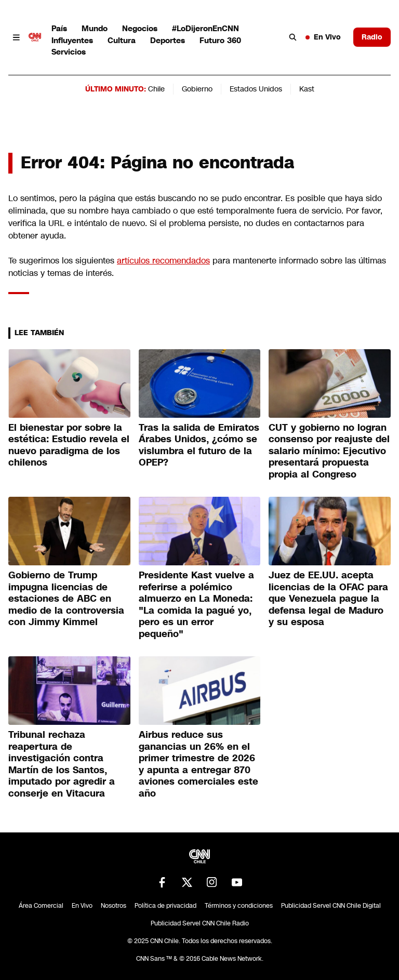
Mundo (95, 28)
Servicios (69, 52)
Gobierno (197, 89)
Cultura (122, 40)
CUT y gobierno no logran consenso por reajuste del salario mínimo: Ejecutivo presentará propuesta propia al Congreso (329, 451)
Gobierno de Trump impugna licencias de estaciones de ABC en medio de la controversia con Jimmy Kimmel (66, 599)
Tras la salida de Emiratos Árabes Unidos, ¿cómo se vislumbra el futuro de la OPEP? (199, 445)
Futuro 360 (220, 40)
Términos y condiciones (239, 906)
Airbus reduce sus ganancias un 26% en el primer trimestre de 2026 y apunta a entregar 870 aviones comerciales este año (198, 764)
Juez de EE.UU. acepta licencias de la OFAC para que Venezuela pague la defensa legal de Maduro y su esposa (328, 599)
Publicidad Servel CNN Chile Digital (331, 906)
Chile (156, 89)
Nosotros (114, 906)
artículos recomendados (163, 261)
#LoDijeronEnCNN (205, 28)
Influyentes (72, 40)
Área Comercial (41, 906)
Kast (307, 89)
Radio (372, 37)
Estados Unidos (256, 89)
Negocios (140, 28)
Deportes (168, 40)
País (59, 28)
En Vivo (323, 37)
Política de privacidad (165, 906)
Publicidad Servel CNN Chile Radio (200, 923)
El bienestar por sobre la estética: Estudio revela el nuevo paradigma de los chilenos (69, 445)
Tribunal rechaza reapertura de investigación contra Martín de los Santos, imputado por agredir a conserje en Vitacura (62, 764)
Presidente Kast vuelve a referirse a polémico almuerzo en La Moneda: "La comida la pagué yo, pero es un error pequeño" (196, 605)
